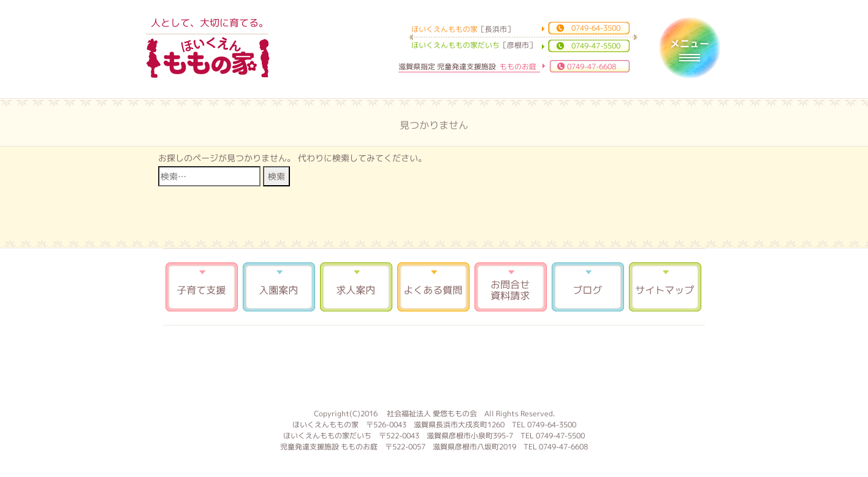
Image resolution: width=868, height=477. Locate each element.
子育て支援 (202, 287)
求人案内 (356, 287)
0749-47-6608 (592, 67)
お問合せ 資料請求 (511, 287)
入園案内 (279, 287)
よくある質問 (433, 287)
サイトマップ (665, 287)
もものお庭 (434, 365)
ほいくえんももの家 (208, 58)
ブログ (588, 287)
